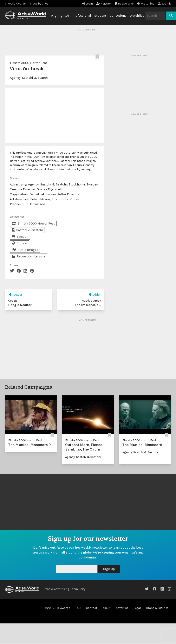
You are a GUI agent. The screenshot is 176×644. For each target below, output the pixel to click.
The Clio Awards (15, 4)
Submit (164, 4)
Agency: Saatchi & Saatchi (83, 457)
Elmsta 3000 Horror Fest (28, 63)
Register (104, 4)
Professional (82, 16)
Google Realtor (20, 305)
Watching (146, 4)
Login (87, 4)
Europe (20, 243)
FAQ (78, 608)
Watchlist (137, 16)
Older (95, 295)
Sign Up (109, 569)
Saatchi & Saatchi (35, 78)
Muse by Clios (39, 4)
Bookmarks (125, 4)
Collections (118, 16)
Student (100, 16)
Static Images (25, 250)
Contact (92, 608)
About (107, 608)
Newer (15, 295)
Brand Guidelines (157, 608)
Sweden (20, 237)
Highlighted (60, 16)
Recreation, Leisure (28, 256)
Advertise (122, 608)
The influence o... (88, 305)
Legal (137, 608)
